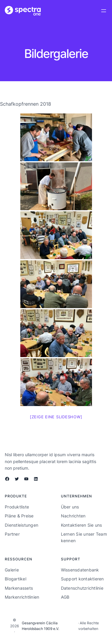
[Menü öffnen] (104, 11)
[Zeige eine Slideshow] (56, 417)
